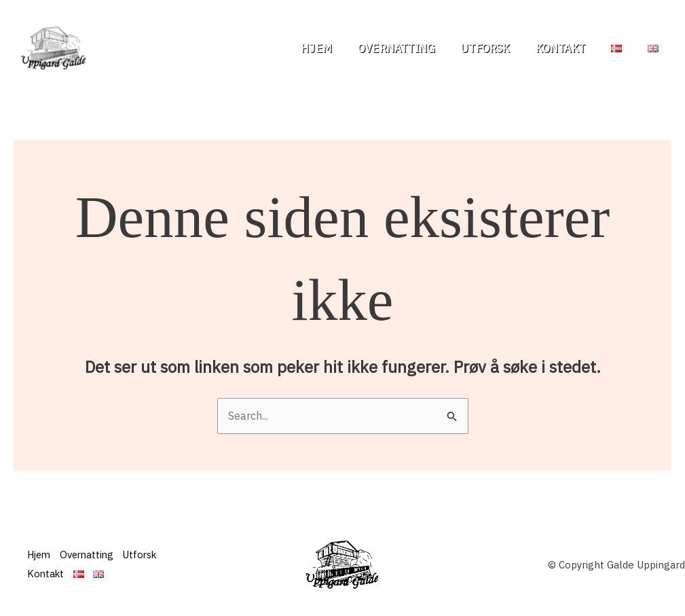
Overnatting (414, 48)
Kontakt (571, 48)
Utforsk (499, 48)
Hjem (339, 48)
